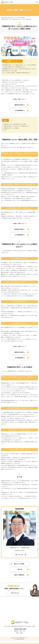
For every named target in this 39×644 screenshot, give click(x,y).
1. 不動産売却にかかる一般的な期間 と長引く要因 (14, 124)
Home (2, 18)
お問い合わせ (14, 593)
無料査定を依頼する (20, 105)
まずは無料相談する (20, 110)
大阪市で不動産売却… (20, 575)
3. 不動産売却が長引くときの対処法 (11, 128)
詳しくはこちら (20, 555)
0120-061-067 (20, 629)
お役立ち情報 (21, 18)
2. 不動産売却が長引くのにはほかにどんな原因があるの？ (16, 126)
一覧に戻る (20, 569)
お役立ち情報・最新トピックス (11, 18)
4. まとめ (4, 130)
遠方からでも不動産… (20, 564)
